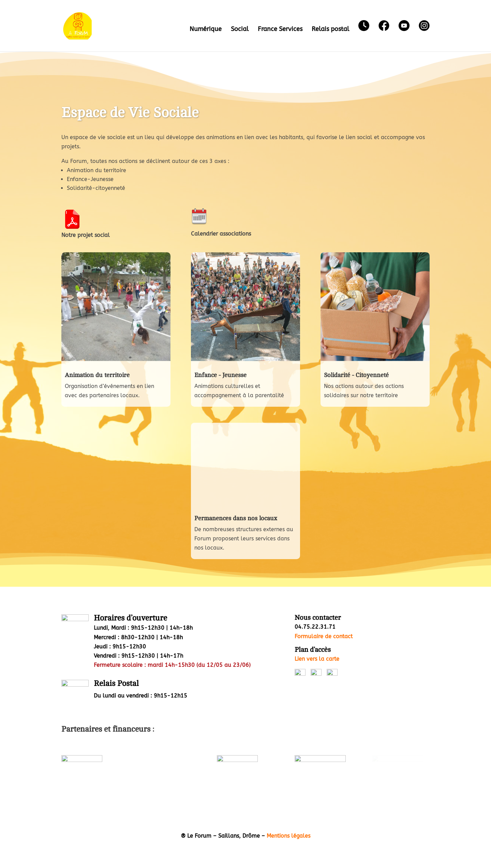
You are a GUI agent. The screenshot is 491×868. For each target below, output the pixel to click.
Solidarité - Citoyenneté (356, 375)
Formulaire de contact (324, 636)
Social (240, 30)
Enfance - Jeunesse (220, 375)
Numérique (206, 30)
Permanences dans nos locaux (236, 518)
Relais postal (330, 30)
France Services (280, 30)
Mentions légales (288, 836)
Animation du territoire (97, 375)
